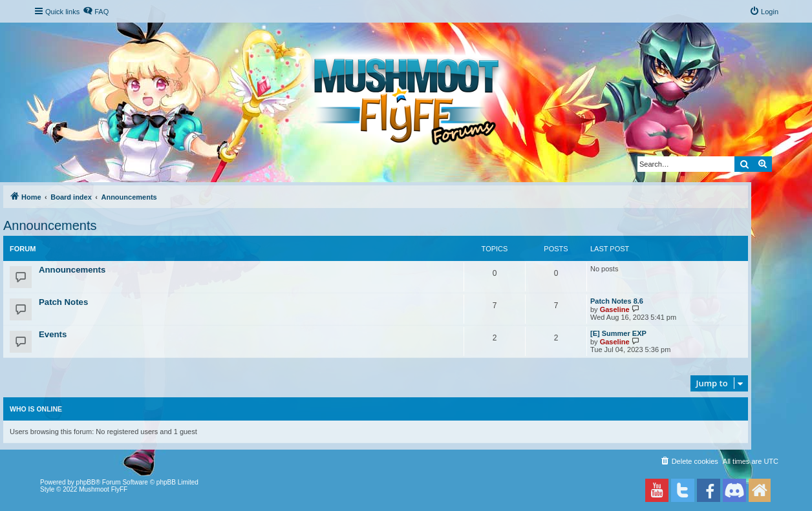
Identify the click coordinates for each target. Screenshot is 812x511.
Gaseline (615, 309)
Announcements (50, 225)
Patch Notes (63, 302)
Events (53, 334)
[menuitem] (96, 12)
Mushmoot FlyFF (103, 489)
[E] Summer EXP (618, 333)
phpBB (86, 482)
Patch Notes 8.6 (617, 301)
